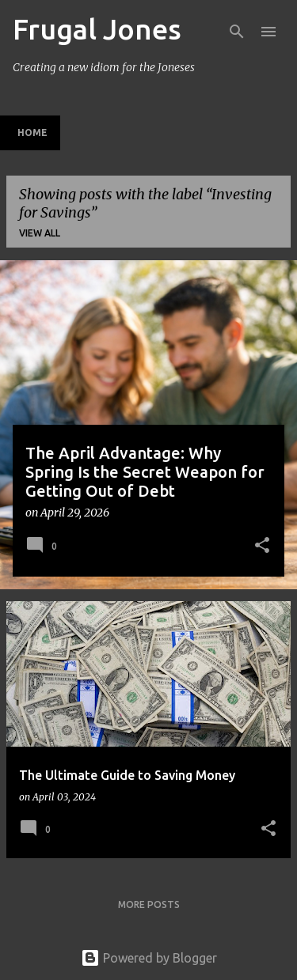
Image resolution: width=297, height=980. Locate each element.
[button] (262, 547)
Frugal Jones (97, 29)
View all (40, 233)
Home (32, 132)
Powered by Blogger (149, 958)
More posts (149, 904)
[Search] (237, 32)
